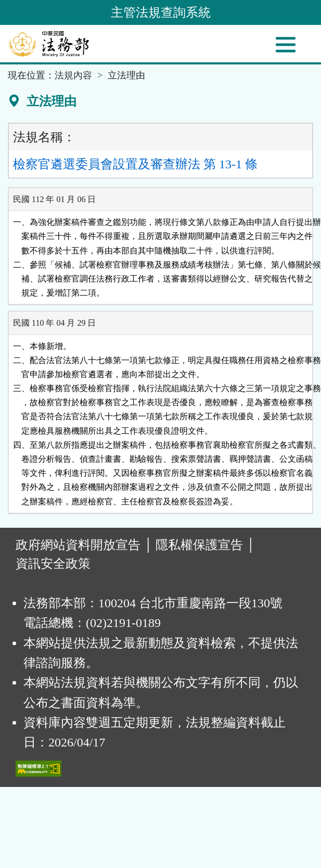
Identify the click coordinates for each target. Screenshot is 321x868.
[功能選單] (286, 45)
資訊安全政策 (53, 564)
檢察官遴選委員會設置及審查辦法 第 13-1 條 (135, 164)
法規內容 (73, 75)
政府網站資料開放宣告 (78, 545)
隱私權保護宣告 (199, 545)
